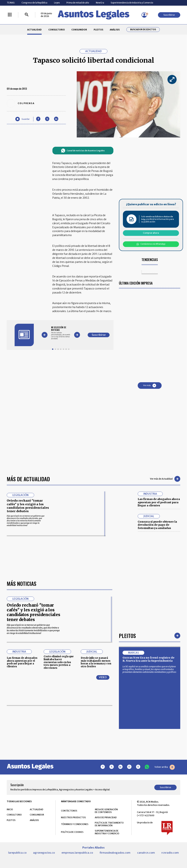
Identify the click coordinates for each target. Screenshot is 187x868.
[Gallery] (61, 333)
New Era (100, 3)
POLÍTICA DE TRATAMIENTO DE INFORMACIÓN (109, 824)
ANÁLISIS (115, 30)
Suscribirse (169, 15)
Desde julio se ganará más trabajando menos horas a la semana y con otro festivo (96, 662)
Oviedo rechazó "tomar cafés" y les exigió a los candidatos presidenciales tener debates (28, 506)
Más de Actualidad (28, 479)
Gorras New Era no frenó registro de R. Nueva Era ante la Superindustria (148, 659)
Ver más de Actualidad (165, 479)
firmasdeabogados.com (115, 853)
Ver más (150, 386)
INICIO (10, 809)
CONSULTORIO (57, 30)
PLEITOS (98, 30)
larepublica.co (17, 853)
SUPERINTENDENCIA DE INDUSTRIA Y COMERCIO (107, 832)
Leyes (57, 3)
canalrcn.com (146, 853)
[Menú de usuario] (144, 15)
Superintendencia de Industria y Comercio (132, 3)
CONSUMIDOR (79, 30)
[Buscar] (27, 15)
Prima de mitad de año (78, 3)
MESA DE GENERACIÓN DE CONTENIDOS (106, 811)
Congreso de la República (34, 3)
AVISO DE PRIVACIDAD (106, 817)
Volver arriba (165, 767)
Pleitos (127, 636)
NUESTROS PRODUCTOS (73, 817)
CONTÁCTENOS (69, 811)
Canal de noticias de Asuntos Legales (83, 151)
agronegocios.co (44, 853)
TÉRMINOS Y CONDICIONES (75, 824)
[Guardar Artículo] (22, 119)
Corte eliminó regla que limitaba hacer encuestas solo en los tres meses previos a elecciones (59, 662)
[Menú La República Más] (10, 15)
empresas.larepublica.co (77, 853)
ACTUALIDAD (34, 30)
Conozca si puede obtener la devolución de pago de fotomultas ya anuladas (157, 525)
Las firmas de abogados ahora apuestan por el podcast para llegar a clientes (159, 502)
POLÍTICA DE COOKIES (72, 832)
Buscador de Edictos (143, 30)
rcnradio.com (170, 853)
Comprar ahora (151, 233)
